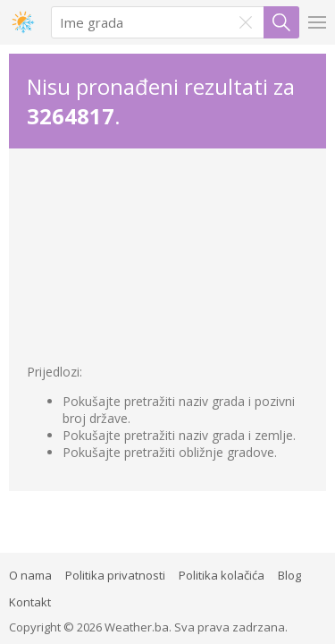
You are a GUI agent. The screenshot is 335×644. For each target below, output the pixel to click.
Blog (289, 575)
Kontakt (30, 602)
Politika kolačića (222, 575)
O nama (30, 575)
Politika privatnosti (115, 575)
